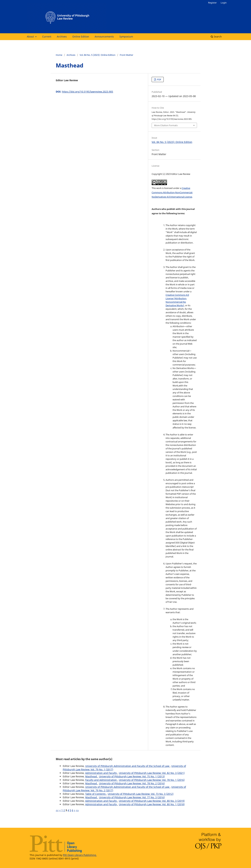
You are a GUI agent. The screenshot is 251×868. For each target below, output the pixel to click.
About (31, 37)
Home (59, 55)
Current (47, 37)
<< (57, 810)
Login (224, 3)
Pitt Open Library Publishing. (80, 855)
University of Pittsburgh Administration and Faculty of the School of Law (128, 766)
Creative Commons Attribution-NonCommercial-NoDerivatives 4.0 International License (172, 192)
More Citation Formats (166, 125)
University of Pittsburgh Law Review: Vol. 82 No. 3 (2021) (152, 773)
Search (216, 37)
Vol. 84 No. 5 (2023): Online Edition (98, 55)
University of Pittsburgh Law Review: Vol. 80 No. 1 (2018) (152, 804)
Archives (62, 37)
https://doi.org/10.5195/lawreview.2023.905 (88, 92)
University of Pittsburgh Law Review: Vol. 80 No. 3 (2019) (152, 801)
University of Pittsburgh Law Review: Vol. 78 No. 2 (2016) (132, 783)
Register (212, 3)
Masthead (91, 776)
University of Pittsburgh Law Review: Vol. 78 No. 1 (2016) (152, 780)
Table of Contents (96, 794)
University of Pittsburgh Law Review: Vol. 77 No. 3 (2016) (132, 797)
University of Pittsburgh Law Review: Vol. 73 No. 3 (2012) (141, 794)
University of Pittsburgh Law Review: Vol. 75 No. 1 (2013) (132, 776)
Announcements (104, 37)
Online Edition (81, 37)
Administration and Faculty (101, 773)
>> (77, 810)
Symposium (126, 37)
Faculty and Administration (101, 780)
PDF (159, 79)
